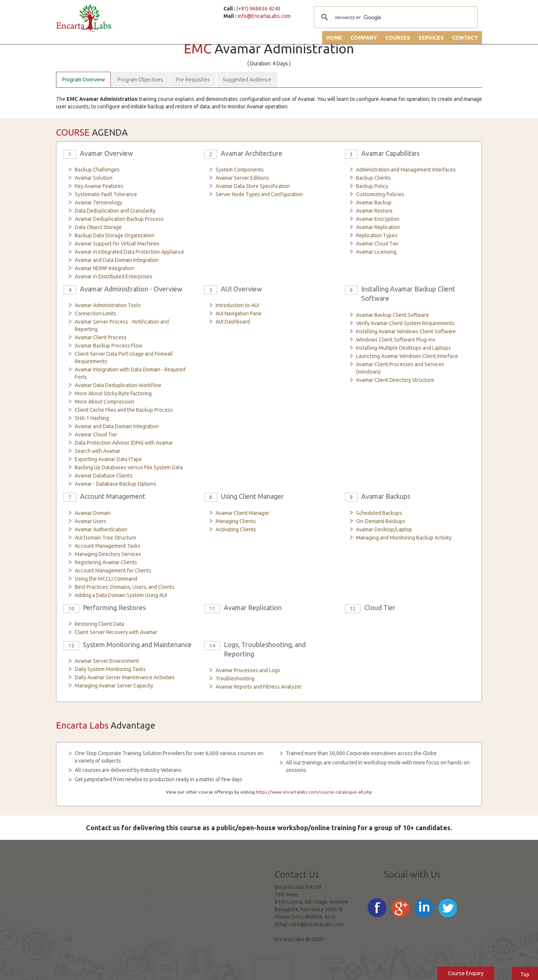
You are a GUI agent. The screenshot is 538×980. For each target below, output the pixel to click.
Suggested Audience (247, 80)
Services (431, 38)
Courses (398, 38)
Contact (465, 38)
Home (334, 38)
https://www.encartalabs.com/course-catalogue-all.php (314, 792)
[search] (395, 18)
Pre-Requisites (193, 80)
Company (364, 38)
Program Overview (84, 80)
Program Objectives (140, 80)
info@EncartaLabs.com (264, 16)
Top (525, 974)
